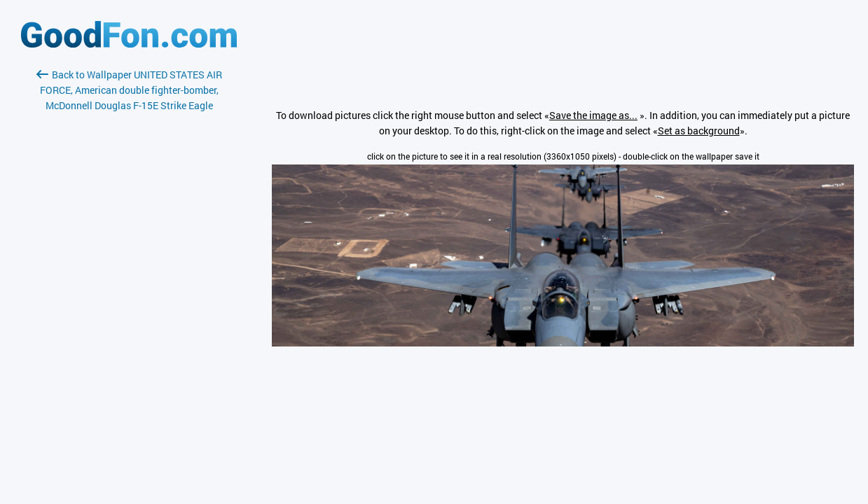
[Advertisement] (129, 279)
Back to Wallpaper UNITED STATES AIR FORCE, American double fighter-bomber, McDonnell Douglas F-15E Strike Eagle (129, 90)
